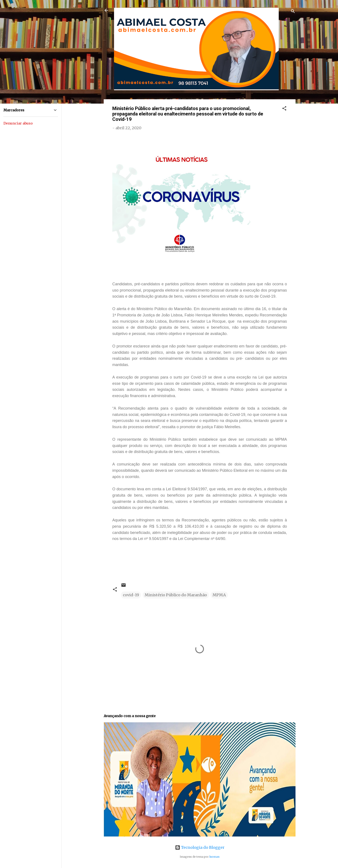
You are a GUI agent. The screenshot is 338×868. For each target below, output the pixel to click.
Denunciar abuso (18, 123)
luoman (214, 857)
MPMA (219, 595)
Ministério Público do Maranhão (176, 595)
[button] (284, 109)
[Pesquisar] (293, 12)
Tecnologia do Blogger (200, 847)
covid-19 (131, 595)
